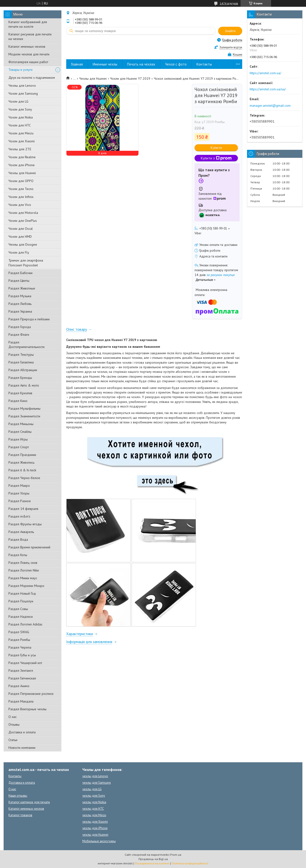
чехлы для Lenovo (95, 776)
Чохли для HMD (20, 237)
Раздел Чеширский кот (25, 663)
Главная (77, 64)
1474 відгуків (229, 3)
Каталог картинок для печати (29, 802)
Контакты (204, 64)
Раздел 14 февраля (23, 509)
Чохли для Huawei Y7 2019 (130, 79)
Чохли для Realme (22, 157)
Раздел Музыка (20, 296)
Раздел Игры (18, 439)
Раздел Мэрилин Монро (26, 586)
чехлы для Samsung (97, 783)
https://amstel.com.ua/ (265, 73)
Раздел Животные (22, 288)
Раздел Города (20, 327)
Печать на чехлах (141, 64)
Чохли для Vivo (20, 205)
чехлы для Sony (94, 796)
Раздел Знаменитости (24, 416)
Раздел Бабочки (20, 273)
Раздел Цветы (19, 281)
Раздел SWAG (19, 632)
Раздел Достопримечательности (26, 345)
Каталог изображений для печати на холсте (28, 24)
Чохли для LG (18, 101)
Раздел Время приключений (29, 547)
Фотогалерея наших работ (28, 62)
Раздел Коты (18, 555)
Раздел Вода (18, 539)
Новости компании (22, 748)
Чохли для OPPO (21, 181)
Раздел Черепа (20, 647)
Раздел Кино (18, 401)
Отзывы (14, 724)
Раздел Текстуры (21, 355)
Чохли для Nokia (21, 117)
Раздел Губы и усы (22, 655)
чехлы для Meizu (94, 815)
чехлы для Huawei (95, 835)
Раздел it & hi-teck (22, 470)
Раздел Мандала (21, 701)
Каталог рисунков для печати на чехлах (30, 36)
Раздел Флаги (19, 335)
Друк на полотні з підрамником (32, 78)
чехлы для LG (92, 789)
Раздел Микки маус (23, 578)
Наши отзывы (18, 796)
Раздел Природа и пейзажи (29, 319)
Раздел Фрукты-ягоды (25, 524)
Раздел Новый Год (22, 593)
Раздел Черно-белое (24, 478)
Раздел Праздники (22, 455)
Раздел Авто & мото (24, 385)
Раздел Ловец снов (23, 563)
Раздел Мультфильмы (24, 408)
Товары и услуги (20, 70)
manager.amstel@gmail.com (270, 105)
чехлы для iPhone (95, 828)
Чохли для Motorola (23, 213)
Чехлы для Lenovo (22, 85)
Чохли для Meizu (21, 133)
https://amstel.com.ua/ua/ (268, 89)
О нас (13, 717)
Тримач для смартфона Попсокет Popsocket (26, 263)
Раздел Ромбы (19, 640)
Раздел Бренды (20, 378)
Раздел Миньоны (21, 424)
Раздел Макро (19, 486)
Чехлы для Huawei (22, 173)
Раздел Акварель (21, 532)
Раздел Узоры (19, 493)
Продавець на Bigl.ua (153, 859)
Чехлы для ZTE (20, 149)
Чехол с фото (176, 64)
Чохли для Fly (19, 252)
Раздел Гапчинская (22, 678)
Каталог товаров (20, 815)
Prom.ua (176, 855)
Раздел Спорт (19, 447)
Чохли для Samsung (23, 93)
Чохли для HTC (20, 125)
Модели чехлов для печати (29, 54)
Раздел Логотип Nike (24, 570)
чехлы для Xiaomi (95, 822)
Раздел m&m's (19, 516)
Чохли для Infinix (21, 197)
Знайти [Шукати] (230, 31)
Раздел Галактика (21, 362)
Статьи (13, 740)
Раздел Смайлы (20, 432)
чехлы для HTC (93, 809)
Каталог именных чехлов (27, 46)
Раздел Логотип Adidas (25, 624)
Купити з (216, 158)
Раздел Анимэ (19, 686)
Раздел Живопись (21, 462)
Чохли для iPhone (22, 165)
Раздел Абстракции (23, 370)
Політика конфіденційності (190, 863)
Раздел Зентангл (21, 671)
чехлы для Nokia (94, 802)
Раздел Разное (20, 501)
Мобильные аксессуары (99, 841)
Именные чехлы (105, 64)
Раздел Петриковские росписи (31, 694)
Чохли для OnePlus (23, 221)
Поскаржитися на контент (152, 863)
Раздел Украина (20, 311)
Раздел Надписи (21, 617)
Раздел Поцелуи (21, 601)
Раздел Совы (18, 609)
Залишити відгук (231, 47)
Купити (216, 148)
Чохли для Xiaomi (22, 141)
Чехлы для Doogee (23, 244)
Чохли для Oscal (21, 229)
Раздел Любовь (20, 304)
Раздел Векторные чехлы (27, 709)
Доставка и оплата (22, 732)
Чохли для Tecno (21, 189)
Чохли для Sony (20, 109)
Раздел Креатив (20, 393)
